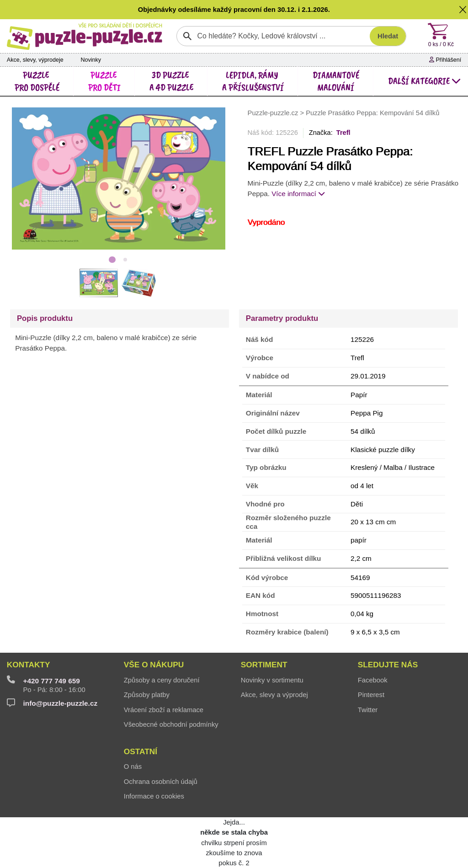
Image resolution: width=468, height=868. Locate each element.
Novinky (91, 60)
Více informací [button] (298, 194)
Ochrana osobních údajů (161, 782)
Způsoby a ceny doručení (162, 680)
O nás (133, 767)
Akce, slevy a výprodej (274, 695)
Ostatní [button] (141, 751)
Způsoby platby (147, 695)
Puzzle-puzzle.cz (274, 113)
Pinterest (371, 695)
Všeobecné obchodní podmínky (171, 724)
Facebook (373, 680)
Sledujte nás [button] (388, 665)
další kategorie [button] (425, 81)
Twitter (368, 710)
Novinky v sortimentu (272, 680)
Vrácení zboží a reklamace (164, 710)
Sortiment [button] (264, 665)
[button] (463, 10)
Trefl (343, 133)
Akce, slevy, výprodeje (35, 60)
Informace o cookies (154, 796)
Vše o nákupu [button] (154, 665)
